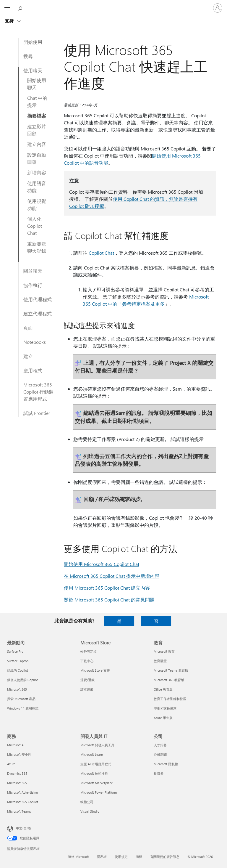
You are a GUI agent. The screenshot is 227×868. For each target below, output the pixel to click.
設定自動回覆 (37, 158)
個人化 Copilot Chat (35, 226)
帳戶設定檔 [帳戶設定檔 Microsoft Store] (89, 651)
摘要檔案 (37, 116)
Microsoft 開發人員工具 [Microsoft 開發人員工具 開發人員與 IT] (97, 745)
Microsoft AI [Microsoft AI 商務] (16, 745)
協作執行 (33, 285)
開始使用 (33, 42)
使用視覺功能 (37, 204)
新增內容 (37, 173)
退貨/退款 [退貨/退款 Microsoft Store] (87, 680)
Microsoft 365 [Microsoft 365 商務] (17, 783)
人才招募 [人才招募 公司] (160, 745)
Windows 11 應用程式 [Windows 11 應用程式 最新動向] (23, 708)
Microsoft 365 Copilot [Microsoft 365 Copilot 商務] (23, 802)
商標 (139, 857)
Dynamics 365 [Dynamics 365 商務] (17, 773)
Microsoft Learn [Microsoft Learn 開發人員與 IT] (92, 754)
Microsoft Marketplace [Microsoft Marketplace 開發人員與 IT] (97, 783)
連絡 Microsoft (78, 857)
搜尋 (28, 56)
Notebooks (35, 342)
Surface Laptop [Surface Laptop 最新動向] (18, 661)
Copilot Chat (101, 253)
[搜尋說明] (21, 8)
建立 (28, 356)
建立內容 (37, 144)
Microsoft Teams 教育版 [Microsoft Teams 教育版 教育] (171, 670)
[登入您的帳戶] (218, 8)
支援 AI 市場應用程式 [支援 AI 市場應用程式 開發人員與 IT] (96, 764)
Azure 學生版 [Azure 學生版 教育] (163, 718)
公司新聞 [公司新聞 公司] (160, 754)
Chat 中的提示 (37, 101)
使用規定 (121, 857)
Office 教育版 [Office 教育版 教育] (163, 689)
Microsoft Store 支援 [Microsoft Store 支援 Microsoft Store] (95, 670)
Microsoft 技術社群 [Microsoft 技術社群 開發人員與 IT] (94, 773)
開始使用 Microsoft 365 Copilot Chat (102, 564)
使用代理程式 (38, 299)
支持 (10, 21)
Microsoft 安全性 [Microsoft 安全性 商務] (19, 754)
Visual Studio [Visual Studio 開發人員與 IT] (90, 811)
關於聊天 (33, 271)
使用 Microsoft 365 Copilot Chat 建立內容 (107, 588)
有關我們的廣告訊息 (165, 857)
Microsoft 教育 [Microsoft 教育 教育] (164, 651)
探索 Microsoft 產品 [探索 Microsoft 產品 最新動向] (21, 699)
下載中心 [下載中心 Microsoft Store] (87, 661)
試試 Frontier (37, 413)
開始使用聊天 (37, 84)
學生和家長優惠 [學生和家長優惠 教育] (165, 708)
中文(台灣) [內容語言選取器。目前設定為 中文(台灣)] (23, 828)
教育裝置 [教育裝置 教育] (160, 661)
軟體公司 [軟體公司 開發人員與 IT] (87, 802)
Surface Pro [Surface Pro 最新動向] (15, 651)
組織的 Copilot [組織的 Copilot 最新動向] (18, 670)
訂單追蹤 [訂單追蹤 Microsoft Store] (87, 689)
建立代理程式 (38, 313)
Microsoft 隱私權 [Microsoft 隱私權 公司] (166, 764)
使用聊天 (33, 70)
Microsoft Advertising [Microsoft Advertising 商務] (22, 792)
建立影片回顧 (37, 130)
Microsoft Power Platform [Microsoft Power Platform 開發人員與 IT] (99, 792)
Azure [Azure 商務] (11, 764)
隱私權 (102, 857)
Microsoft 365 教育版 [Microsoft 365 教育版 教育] (169, 680)
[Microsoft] (113, 4)
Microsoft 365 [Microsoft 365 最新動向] (17, 689)
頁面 (28, 328)
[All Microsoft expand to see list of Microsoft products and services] (7, 8)
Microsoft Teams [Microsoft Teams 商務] (19, 811)
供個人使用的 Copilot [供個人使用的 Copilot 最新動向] (22, 680)
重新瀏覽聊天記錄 (37, 247)
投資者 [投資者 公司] (159, 773)
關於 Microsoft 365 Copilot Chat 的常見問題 (109, 600)
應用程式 (33, 370)
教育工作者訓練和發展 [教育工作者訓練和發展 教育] (170, 699)
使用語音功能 (37, 187)
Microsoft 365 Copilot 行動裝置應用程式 (38, 392)
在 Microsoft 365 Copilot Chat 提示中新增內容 (112, 576)
